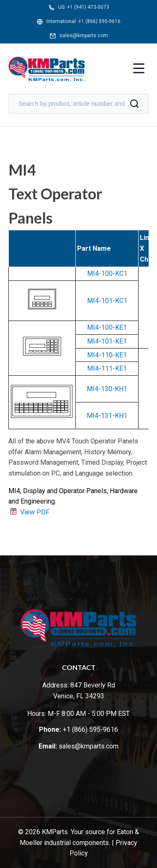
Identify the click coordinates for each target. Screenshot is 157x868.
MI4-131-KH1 (107, 416)
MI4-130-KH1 (107, 389)
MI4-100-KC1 (107, 274)
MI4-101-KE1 (107, 341)
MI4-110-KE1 (107, 355)
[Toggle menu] (139, 69)
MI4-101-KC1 (107, 301)
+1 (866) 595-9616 (99, 21)
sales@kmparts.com (84, 36)
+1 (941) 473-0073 (88, 7)
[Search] (134, 104)
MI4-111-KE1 (107, 368)
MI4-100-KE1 (107, 327)
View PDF (35, 512)
